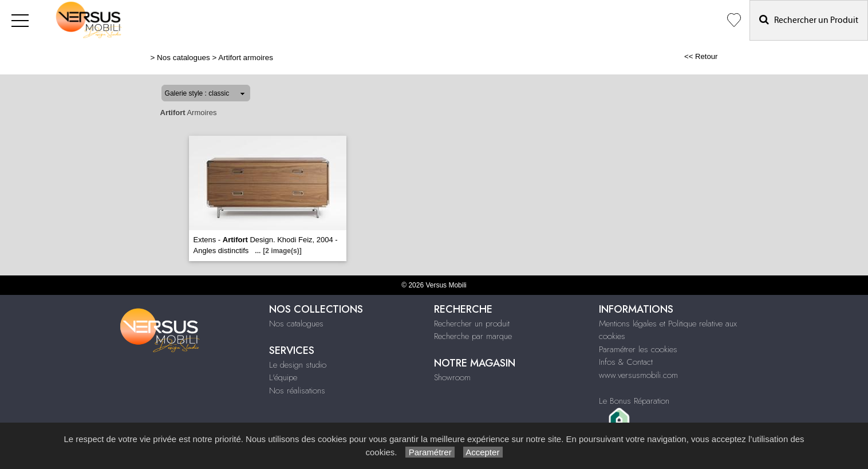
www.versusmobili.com (638, 375)
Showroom (452, 377)
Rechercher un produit (472, 324)
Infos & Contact (626, 362)
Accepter (483, 452)
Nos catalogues (184, 58)
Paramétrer (430, 452)
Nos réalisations (297, 391)
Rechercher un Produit (809, 20)
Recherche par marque (473, 336)
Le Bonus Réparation (634, 401)
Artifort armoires (246, 58)
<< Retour (701, 56)
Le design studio (298, 365)
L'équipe (283, 377)
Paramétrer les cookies (638, 349)
